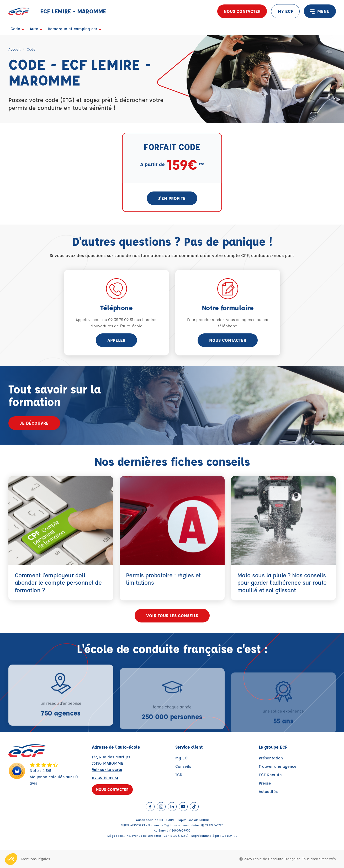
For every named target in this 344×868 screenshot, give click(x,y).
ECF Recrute (270, 775)
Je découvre (34, 423)
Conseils (183, 767)
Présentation (271, 758)
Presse (265, 783)
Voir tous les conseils (172, 616)
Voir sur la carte (107, 770)
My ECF (182, 758)
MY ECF (285, 11)
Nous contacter (242, 11)
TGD (179, 775)
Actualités (268, 792)
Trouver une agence (278, 767)
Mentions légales (36, 859)
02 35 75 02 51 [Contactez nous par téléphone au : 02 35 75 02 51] (105, 778)
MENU (320, 11)
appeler (116, 340)
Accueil (14, 49)
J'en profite (172, 198)
